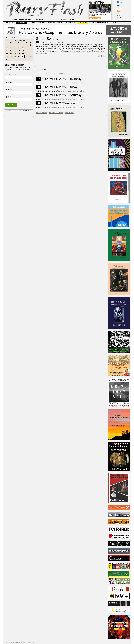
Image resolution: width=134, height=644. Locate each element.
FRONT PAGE (10, 23)
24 (11, 57)
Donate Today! (95, 18)
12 (19, 51)
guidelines (120, 13)
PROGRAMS (71, 23)
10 (11, 51)
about (118, 6)
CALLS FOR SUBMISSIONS (99, 23)
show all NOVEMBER (56, 74)
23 (7, 57)
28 (27, 57)
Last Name (9, 89)
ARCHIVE (115, 23)
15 (30, 51)
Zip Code (8, 97)
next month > (70, 74)
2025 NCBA (21, 23)
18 (15, 54)
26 (19, 57)
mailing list (120, 18)
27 (23, 57)
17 (11, 54)
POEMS (60, 23)
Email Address (10, 75)
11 (15, 51)
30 (7, 60)
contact (119, 15)
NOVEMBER (19, 40)
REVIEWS (52, 23)
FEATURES (42, 23)
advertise (119, 8)
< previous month (42, 74)
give (119, 10)
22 (30, 54)
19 (19, 54)
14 (27, 51)
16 (7, 54)
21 (27, 54)
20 (23, 54)
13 (23, 51)
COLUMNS (32, 23)
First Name (9, 82)
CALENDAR (83, 23)
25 (15, 57)
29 (30, 57)
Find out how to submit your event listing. (70, 83)
